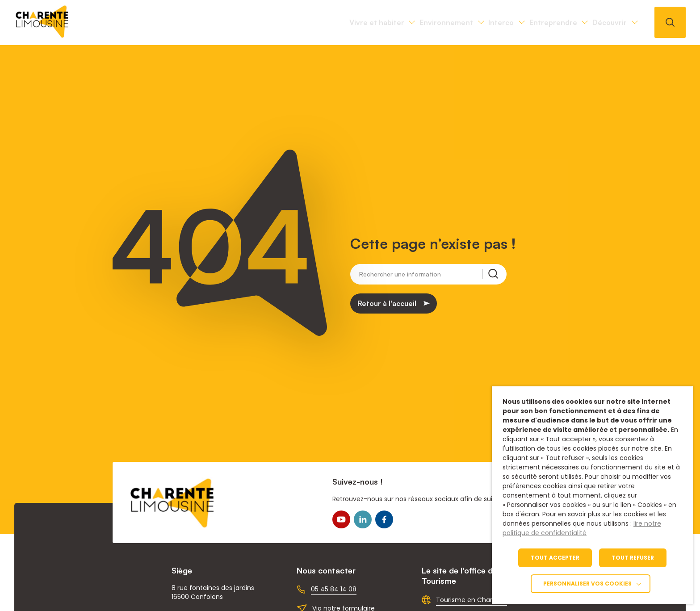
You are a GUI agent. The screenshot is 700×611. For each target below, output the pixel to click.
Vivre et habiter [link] (266, 22)
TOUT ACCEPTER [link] (555, 558)
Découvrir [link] (597, 22)
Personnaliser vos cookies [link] (587, 584)
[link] (42, 36)
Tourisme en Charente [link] (472, 600)
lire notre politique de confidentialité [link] (582, 528)
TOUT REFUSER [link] (633, 558)
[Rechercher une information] (421, 275)
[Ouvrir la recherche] (670, 22)
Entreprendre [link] (516, 22)
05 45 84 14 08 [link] (334, 589)
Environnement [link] (360, 22)
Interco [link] (439, 22)
